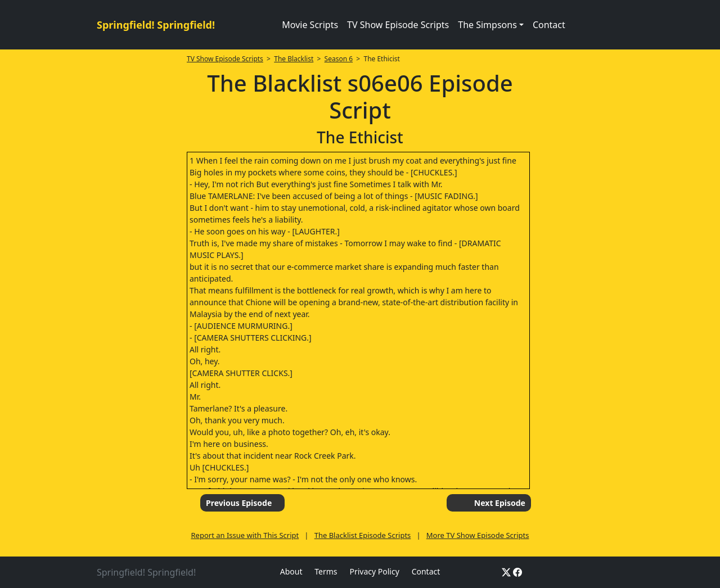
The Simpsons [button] (487, 25)
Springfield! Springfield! (156, 25)
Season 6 (339, 59)
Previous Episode (239, 503)
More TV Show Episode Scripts (478, 535)
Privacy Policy (374, 571)
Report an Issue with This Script (245, 535)
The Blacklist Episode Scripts (363, 535)
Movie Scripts (310, 25)
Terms (326, 571)
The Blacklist (294, 59)
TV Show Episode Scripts (398, 25)
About (291, 571)
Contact (549, 25)
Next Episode (500, 503)
